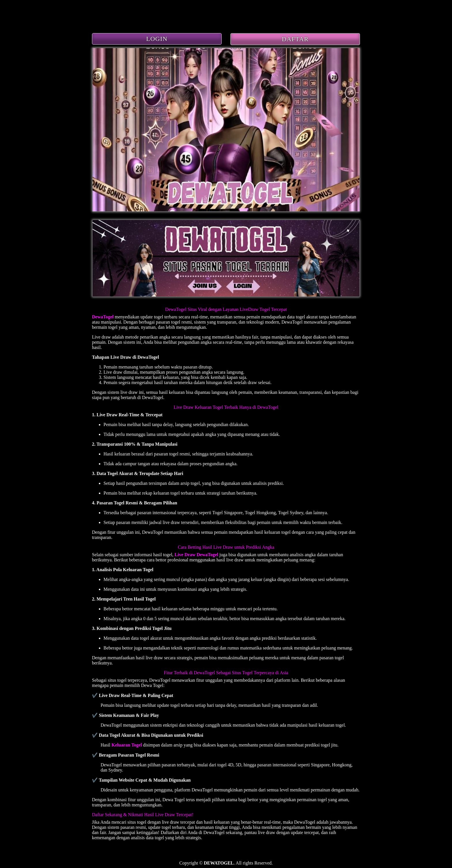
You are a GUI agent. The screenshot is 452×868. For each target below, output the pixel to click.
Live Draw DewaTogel (196, 555)
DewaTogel (103, 317)
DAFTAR (295, 39)
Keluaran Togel (127, 745)
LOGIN (157, 39)
